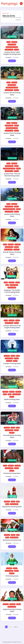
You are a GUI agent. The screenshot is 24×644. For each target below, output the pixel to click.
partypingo (9, 57)
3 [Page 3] (12, 627)
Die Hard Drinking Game (12, 473)
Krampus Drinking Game (12, 363)
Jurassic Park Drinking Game (12, 215)
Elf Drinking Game (12, 576)
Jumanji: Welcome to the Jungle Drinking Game (12, 327)
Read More (12, 61)
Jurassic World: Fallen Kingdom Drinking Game (12, 53)
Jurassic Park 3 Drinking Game (12, 134)
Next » (16, 627)
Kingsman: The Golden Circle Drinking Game (12, 291)
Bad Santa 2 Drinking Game (12, 507)
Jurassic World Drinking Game (12, 94)
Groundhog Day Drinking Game (12, 436)
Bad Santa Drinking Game (12, 540)
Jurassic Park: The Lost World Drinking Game (12, 175)
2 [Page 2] (9, 627)
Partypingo (9, 3)
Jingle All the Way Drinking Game (12, 610)
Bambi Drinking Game (12, 399)
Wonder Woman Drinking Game (12, 253)
